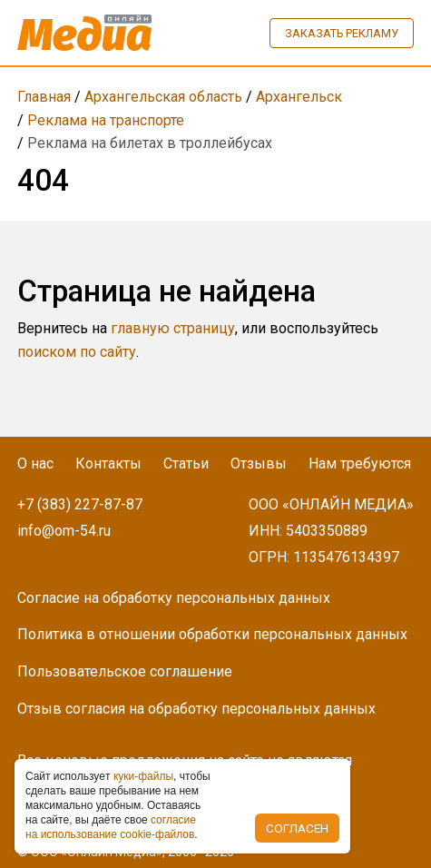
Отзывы (259, 464)
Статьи (186, 464)
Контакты (108, 464)
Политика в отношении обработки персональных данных (212, 634)
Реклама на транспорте (106, 120)
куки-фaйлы (143, 776)
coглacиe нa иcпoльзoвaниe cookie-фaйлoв (111, 827)
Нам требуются (360, 464)
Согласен (297, 828)
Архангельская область (163, 97)
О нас (35, 464)
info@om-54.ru (64, 531)
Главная (44, 97)
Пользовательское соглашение (125, 671)
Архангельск (299, 97)
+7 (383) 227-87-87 (80, 504)
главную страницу (173, 328)
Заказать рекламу (342, 33)
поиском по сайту (77, 352)
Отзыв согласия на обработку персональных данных (196, 709)
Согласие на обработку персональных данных (174, 598)
